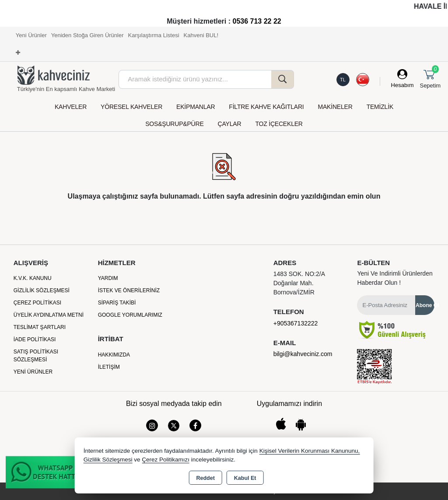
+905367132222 (296, 323)
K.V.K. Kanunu (33, 278)
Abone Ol (425, 305)
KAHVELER (71, 107)
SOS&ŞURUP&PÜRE (174, 124)
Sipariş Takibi (117, 303)
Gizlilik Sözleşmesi (42, 290)
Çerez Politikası (37, 303)
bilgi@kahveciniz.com (303, 354)
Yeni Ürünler (33, 372)
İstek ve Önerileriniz (129, 290)
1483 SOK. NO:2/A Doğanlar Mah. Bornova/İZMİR (299, 283)
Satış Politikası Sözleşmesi (36, 356)
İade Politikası (35, 339)
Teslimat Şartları (40, 327)
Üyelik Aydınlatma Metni (49, 315)
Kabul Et (245, 478)
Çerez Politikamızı (166, 460)
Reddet (205, 478)
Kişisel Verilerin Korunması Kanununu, (310, 451)
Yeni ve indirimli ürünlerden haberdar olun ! (395, 278)
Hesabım (402, 85)
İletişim (109, 367)
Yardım (108, 278)
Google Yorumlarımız (130, 315)
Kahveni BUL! (201, 35)
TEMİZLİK (380, 107)
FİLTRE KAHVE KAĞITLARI (266, 107)
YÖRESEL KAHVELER (131, 107)
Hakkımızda (114, 355)
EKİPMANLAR (196, 107)
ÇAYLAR (230, 124)
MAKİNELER (335, 107)
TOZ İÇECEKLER (279, 124)
